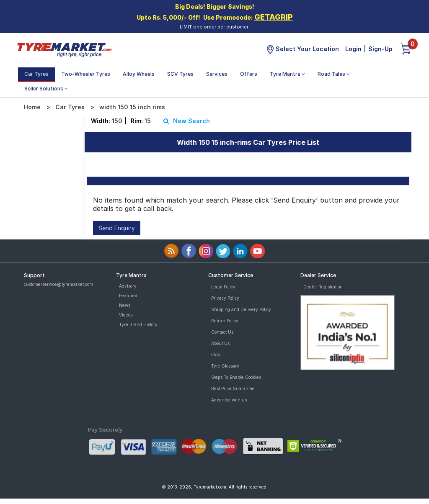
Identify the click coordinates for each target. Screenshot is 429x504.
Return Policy (225, 321)
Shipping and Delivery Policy (241, 309)
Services (217, 74)
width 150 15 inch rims (132, 107)
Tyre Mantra (287, 74)
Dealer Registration (323, 287)
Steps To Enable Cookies (236, 377)
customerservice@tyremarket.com (58, 284)
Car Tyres (36, 74)
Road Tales (334, 74)
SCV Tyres (180, 74)
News (125, 305)
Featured (128, 296)
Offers (249, 74)
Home (32, 107)
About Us (220, 343)
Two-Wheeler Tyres (86, 74)
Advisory (128, 286)
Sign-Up (380, 49)
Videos (126, 315)
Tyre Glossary (225, 366)
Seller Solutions (46, 89)
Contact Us (222, 332)
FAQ (216, 355)
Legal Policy (223, 287)
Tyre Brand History (138, 324)
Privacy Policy (225, 298)
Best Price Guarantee (233, 388)
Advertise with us (229, 400)
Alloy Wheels (139, 74)
